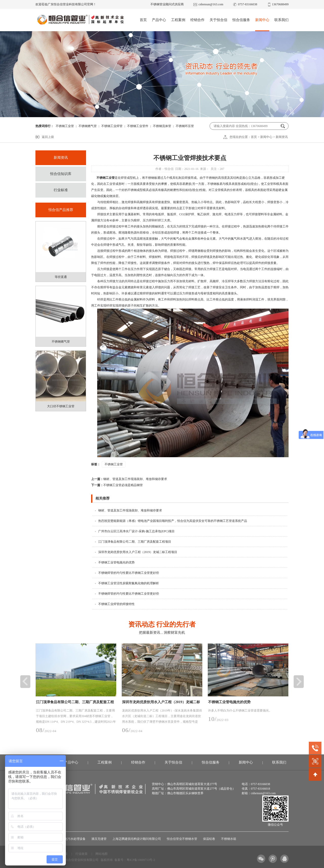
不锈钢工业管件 (138, 126)
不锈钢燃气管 (88, 126)
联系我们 (281, 20)
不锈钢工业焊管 (112, 126)
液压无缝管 (99, 839)
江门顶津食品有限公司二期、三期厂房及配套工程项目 (135, 542)
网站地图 (102, 854)
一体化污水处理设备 (72, 839)
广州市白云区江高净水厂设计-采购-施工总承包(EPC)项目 (136, 531)
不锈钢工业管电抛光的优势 (116, 562)
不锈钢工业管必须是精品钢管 (117, 485)
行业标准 (61, 190)
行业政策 (82, 854)
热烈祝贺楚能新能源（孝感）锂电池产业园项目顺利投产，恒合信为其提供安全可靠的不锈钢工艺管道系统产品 (173, 521)
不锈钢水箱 (229, 839)
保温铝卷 (209, 839)
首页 (143, 20)
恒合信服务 (241, 20)
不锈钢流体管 (162, 126)
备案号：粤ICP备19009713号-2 (135, 860)
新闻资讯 (282, 137)
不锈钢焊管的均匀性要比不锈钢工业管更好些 (129, 573)
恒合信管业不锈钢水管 (182, 839)
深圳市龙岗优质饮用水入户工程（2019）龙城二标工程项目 (138, 552)
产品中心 (159, 20)
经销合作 (197, 20)
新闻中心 (262, 20)
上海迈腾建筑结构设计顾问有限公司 (137, 839)
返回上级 (48, 137)
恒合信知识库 (61, 174)
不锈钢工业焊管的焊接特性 (116, 604)
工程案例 (178, 20)
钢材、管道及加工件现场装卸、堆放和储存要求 (129, 479)
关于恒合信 (218, 20)
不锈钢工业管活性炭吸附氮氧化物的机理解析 (129, 583)
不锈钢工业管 (65, 126)
